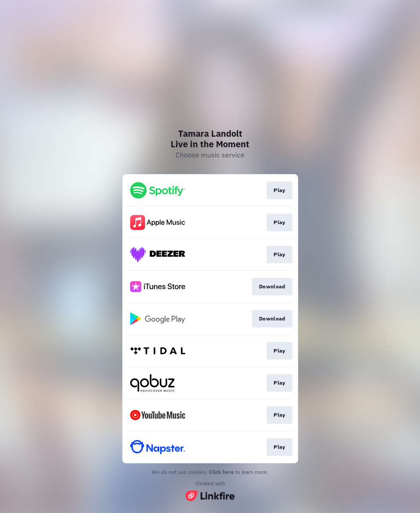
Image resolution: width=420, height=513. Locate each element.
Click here (221, 472)
